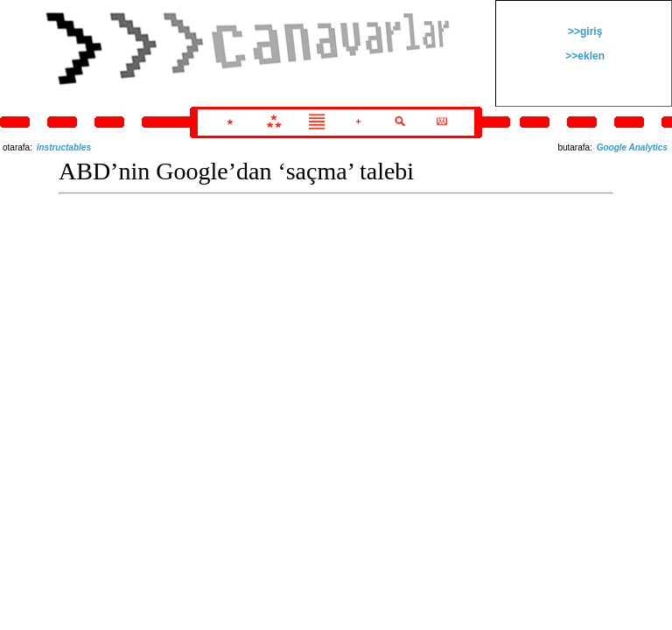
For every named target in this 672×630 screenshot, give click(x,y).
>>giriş (584, 31)
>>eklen (584, 56)
